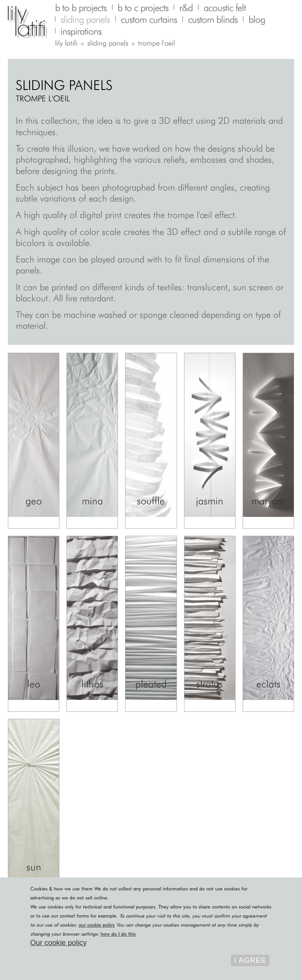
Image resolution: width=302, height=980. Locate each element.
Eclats (268, 684)
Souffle (151, 501)
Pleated (151, 684)
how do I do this (118, 934)
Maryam (268, 501)
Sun (34, 867)
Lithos (92, 684)
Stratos (210, 684)
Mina (92, 501)
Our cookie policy (58, 942)
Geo (34, 501)
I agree (250, 960)
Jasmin (210, 501)
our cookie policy (97, 925)
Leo (34, 684)
